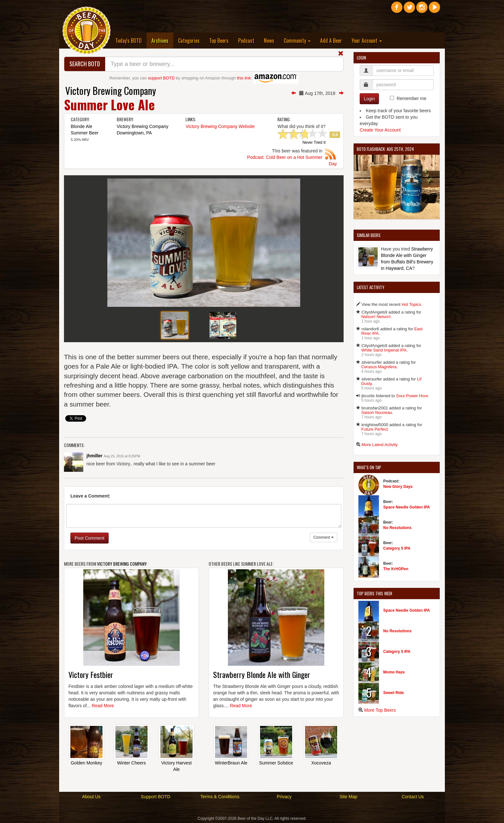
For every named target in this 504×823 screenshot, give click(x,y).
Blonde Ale (81, 126)
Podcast (246, 41)
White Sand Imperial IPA (384, 350)
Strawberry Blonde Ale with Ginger (262, 674)
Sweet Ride (393, 693)
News (269, 41)
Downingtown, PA (134, 133)
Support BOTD (156, 797)
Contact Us (413, 797)
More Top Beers (380, 710)
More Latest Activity (380, 445)
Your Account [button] (367, 41)
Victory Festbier (91, 674)
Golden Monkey (86, 763)
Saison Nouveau (377, 412)
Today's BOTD (129, 41)
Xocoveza (321, 763)
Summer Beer (85, 133)
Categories (189, 41)
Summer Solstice (276, 763)
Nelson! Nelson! (376, 317)
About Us (91, 797)
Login (369, 99)
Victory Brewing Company (111, 91)
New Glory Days (398, 487)
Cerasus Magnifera (379, 367)
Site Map (348, 797)
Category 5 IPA (397, 548)
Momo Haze (394, 672)
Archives (162, 40)
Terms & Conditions (220, 797)
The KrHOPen (396, 569)
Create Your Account (380, 130)
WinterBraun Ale (231, 763)
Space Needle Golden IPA (406, 507)
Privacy (284, 797)
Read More (103, 706)
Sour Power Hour (412, 396)
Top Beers (219, 41)
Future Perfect (374, 429)
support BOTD (161, 78)
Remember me (412, 98)
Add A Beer (331, 41)
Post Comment (90, 538)
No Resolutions (397, 528)
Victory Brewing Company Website (220, 126)
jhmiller (94, 456)
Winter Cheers (131, 763)
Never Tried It (314, 143)
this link (244, 78)
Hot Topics (411, 304)
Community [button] (297, 41)
